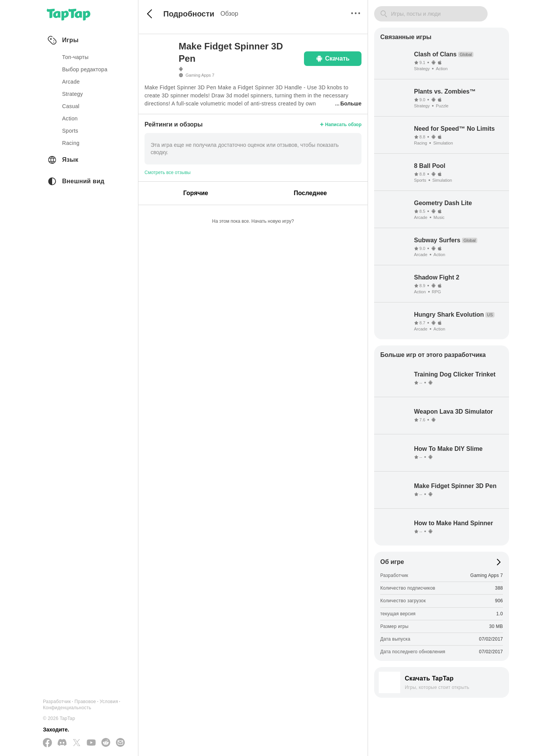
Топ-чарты (75, 57)
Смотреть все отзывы (168, 173)
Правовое (85, 702)
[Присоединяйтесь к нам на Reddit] (106, 743)
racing (71, 143)
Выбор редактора (85, 69)
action (70, 118)
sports (70, 131)
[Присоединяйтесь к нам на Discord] (62, 743)
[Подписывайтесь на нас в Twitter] (77, 743)
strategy (72, 94)
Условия (109, 702)
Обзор (229, 14)
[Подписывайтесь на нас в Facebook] (48, 743)
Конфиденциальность (67, 708)
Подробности (189, 14)
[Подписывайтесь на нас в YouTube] (91, 743)
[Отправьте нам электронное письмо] (120, 743)
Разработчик (57, 702)
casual (71, 106)
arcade (71, 82)
